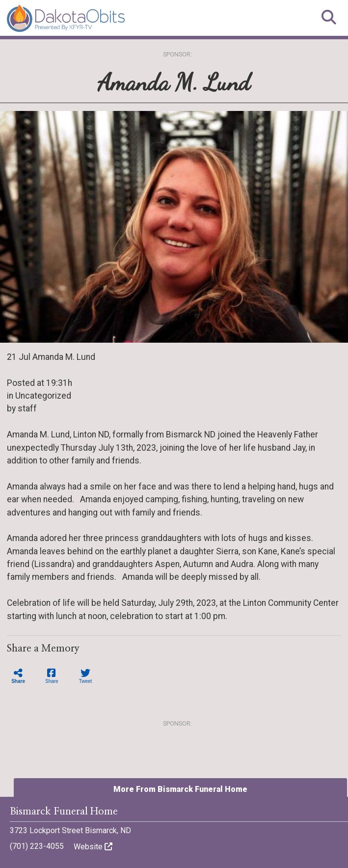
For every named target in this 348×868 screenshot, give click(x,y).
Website (93, 847)
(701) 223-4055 (37, 846)
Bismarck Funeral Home (64, 812)
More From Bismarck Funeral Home (180, 789)
